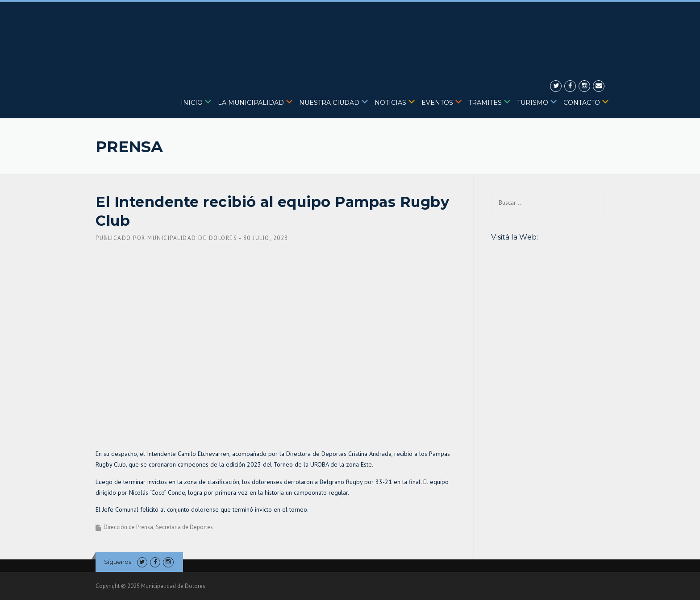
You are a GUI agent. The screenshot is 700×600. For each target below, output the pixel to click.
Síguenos (118, 562)
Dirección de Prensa (128, 527)
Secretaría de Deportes (184, 527)
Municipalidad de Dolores (192, 238)
